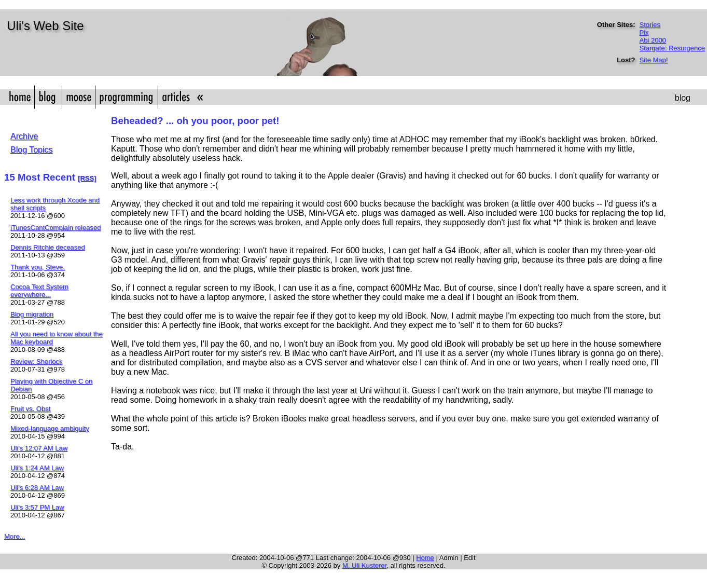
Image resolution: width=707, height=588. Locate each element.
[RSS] (87, 178)
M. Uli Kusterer (364, 565)
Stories (650, 25)
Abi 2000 (653, 40)
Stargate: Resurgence (672, 48)
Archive (24, 136)
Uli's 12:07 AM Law (39, 448)
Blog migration (32, 314)
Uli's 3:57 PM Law (37, 507)
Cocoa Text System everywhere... (39, 291)
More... (15, 536)
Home (425, 558)
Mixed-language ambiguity (50, 428)
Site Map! (654, 60)
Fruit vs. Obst (30, 409)
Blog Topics (32, 150)
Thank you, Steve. (38, 267)
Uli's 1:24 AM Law (37, 468)
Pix (644, 32)
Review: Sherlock (36, 361)
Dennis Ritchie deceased (48, 247)
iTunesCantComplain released (56, 228)
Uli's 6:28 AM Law (37, 488)
